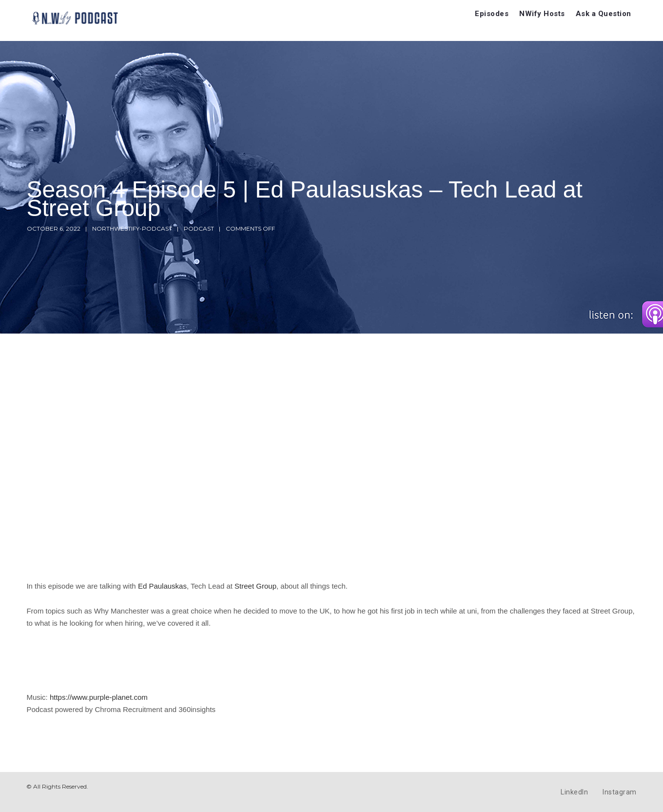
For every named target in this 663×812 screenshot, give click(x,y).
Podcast (199, 228)
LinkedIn (574, 792)
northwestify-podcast (132, 228)
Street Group (255, 586)
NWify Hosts (542, 14)
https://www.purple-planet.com (99, 697)
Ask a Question (604, 14)
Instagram (620, 792)
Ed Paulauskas (162, 586)
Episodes (492, 14)
